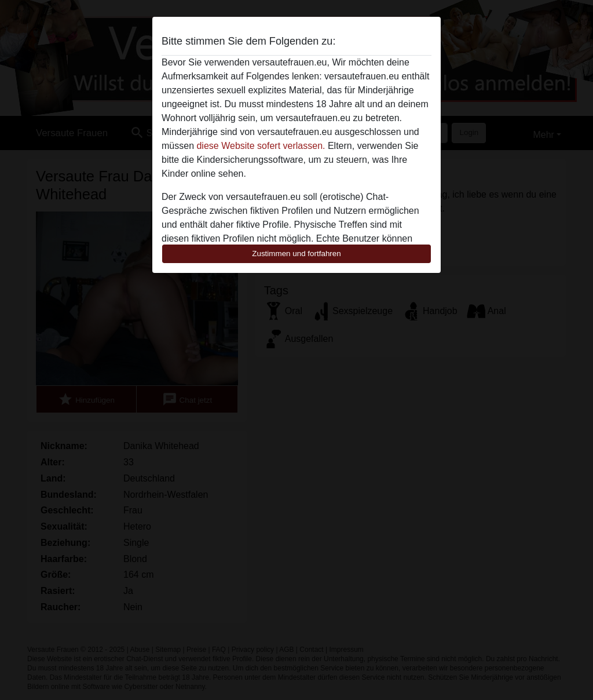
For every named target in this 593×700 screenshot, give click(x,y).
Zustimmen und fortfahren (296, 254)
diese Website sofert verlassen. (261, 146)
